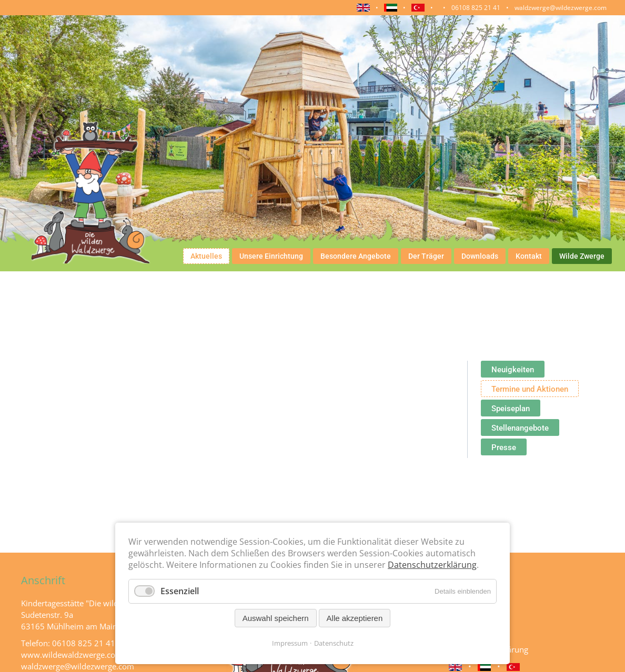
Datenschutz (334, 643)
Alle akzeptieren (355, 618)
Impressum (290, 643)
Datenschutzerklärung (432, 565)
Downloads (480, 256)
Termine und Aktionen (530, 389)
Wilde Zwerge (582, 256)
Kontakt (529, 256)
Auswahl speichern (276, 618)
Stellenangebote (520, 428)
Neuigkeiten (513, 370)
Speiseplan (511, 409)
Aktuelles (206, 256)
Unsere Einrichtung (271, 256)
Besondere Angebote (356, 256)
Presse (504, 447)
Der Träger (426, 256)
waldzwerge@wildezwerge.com (561, 8)
